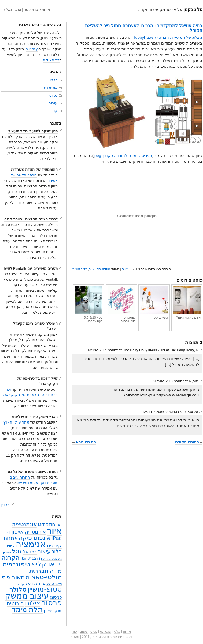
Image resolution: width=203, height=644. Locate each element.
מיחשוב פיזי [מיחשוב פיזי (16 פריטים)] (16, 577)
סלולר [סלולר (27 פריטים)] (18, 589)
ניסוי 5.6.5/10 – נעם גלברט (89, 305)
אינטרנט (51, 88)
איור (92, 269)
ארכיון (5, 505)
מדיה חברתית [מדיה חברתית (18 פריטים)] (46, 571)
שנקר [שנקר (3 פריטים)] (57, 611)
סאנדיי (75, 637)
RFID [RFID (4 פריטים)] (50, 525)
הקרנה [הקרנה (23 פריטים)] (11, 557)
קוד (55, 111)
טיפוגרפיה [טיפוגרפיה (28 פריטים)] (16, 564)
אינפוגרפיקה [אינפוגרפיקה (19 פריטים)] (35, 538)
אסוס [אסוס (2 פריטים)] (11, 546)
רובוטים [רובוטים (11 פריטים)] (15, 603)
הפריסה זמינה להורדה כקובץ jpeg (123, 156)
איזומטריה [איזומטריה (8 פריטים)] (35, 532)
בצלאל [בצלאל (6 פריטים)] (30, 552)
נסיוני (53, 96)
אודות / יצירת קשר (37, 9)
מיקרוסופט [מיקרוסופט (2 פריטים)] (54, 584)
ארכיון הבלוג (12, 9)
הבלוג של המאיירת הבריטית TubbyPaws (168, 37)
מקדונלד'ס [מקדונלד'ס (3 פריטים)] (37, 584)
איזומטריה (103, 269)
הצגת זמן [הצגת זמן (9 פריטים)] (30, 558)
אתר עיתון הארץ (16, 422)
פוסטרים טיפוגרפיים (121, 305)
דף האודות (51, 60)
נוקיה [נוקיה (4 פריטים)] (23, 583)
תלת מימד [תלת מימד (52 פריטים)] (27, 609)
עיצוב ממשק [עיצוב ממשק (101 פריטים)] (27, 596)
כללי (54, 80)
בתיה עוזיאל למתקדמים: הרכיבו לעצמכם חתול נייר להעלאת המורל (144, 28)
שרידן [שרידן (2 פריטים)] (48, 611)
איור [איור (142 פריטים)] (54, 530)
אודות (127, 631)
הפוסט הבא (84, 442)
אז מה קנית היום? (187, 303)
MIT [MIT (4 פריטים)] (41, 525)
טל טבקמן (99, 637)
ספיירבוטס (154, 303)
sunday (32, 49)
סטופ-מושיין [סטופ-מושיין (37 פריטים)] (45, 589)
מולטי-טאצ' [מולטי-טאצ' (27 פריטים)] (46, 577)
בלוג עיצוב (80, 269)
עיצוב (126, 269)
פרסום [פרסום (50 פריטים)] (51, 603)
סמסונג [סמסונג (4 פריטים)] (56, 597)
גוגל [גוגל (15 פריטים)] (17, 551)
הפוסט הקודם (189, 442)
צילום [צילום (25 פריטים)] (33, 603)
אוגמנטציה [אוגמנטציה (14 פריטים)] (24, 524)
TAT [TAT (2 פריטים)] (59, 525)
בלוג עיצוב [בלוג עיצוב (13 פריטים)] (50, 552)
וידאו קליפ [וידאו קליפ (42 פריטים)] (47, 564)
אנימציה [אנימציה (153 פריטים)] (31, 544)
